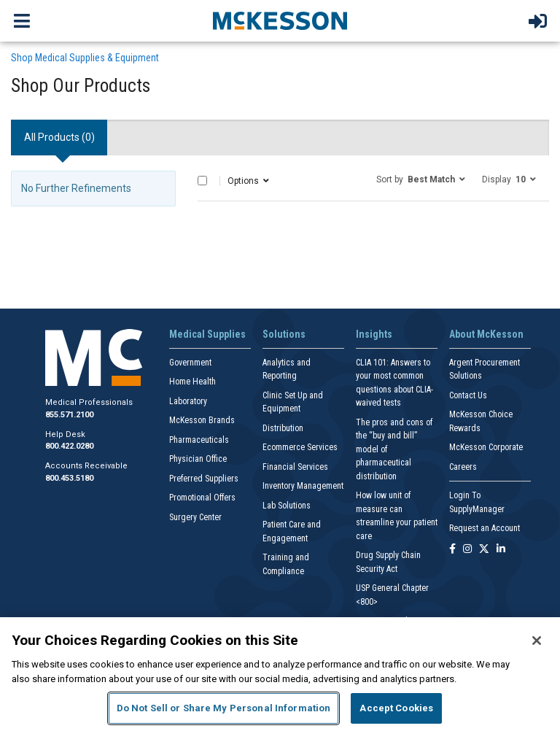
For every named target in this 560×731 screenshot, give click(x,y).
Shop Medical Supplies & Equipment (85, 58)
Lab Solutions (287, 506)
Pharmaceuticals (199, 440)
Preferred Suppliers (204, 479)
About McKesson (486, 334)
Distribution (283, 428)
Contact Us (468, 395)
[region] (280, 674)
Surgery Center (195, 517)
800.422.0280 (69, 446)
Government (190, 363)
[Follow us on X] (484, 550)
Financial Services (295, 467)
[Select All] (202, 181)
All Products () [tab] (59, 137)
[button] (421, 179)
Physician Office (198, 459)
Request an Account (485, 528)
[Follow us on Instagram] (467, 550)
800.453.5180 (69, 478)
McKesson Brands (202, 420)
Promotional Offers (202, 498)
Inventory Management (303, 486)
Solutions (284, 334)
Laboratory (188, 401)
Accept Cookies (396, 708)
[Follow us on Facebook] (452, 550)
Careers (463, 467)
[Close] (537, 641)
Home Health (192, 382)
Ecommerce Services (300, 447)
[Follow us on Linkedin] (501, 550)
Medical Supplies (207, 334)
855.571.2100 (69, 415)
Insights (374, 334)
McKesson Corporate (486, 447)
